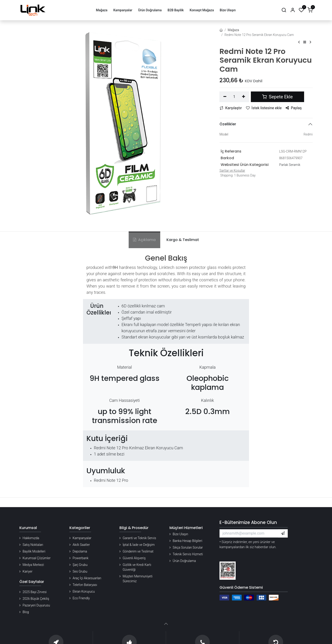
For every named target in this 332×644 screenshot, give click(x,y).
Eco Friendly (81, 598)
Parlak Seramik (290, 165)
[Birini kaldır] (225, 97)
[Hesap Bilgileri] (293, 10)
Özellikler (228, 124)
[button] (283, 533)
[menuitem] (102, 10)
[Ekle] (244, 97)
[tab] (182, 240)
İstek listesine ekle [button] (264, 108)
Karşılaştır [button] (231, 108)
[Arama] (284, 10)
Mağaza (233, 30)
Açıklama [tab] (144, 240)
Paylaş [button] (294, 108)
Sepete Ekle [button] (277, 97)
